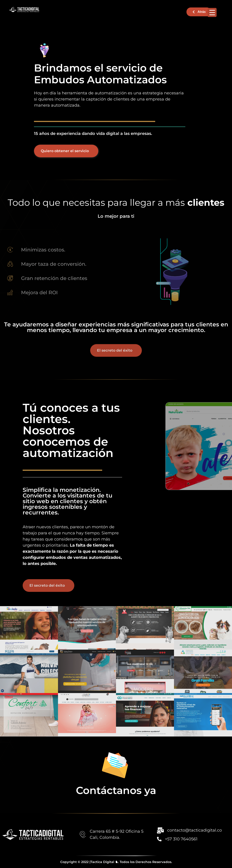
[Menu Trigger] (212, 12)
